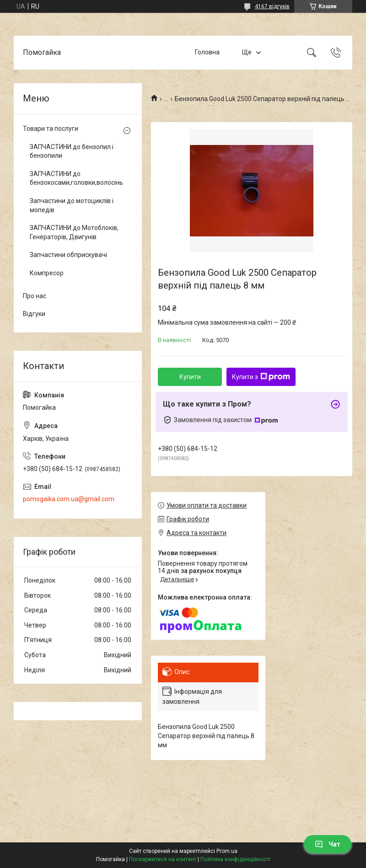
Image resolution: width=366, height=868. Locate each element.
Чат (328, 844)
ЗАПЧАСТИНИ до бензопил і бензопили (72, 151)
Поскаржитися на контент (163, 859)
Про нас (35, 296)
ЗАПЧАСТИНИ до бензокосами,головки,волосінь (75, 178)
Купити (190, 377)
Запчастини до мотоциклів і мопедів (72, 205)
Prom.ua (227, 851)
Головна (207, 52)
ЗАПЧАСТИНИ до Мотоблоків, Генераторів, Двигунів (74, 232)
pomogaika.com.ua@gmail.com (69, 499)
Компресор (47, 273)
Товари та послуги (51, 129)
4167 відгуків (272, 6)
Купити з (261, 377)
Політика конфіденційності (235, 859)
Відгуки (34, 314)
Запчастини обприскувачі (68, 255)
